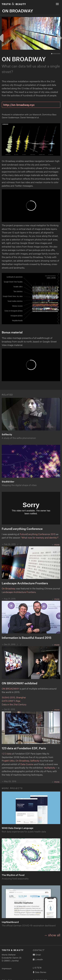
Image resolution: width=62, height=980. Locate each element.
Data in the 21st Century (14, 704)
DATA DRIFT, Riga (11, 701)
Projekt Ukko (8, 761)
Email (37, 955)
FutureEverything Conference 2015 (38, 534)
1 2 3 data (7, 754)
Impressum (7, 969)
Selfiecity (35, 761)
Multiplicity (50, 768)
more (57, 645)
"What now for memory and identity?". (40, 538)
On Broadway (9, 588)
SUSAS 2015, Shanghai (14, 697)
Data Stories (40, 972)
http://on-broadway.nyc (19, 105)
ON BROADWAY (10, 689)
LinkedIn (38, 959)
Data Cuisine (27, 764)
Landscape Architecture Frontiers (19, 592)
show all (54, 935)
